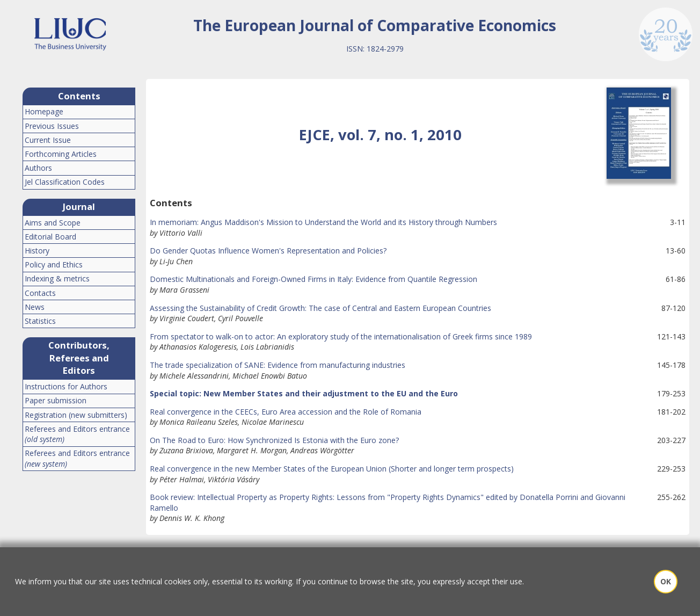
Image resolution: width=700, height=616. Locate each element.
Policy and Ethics (54, 264)
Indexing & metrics (57, 278)
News (35, 307)
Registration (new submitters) (76, 415)
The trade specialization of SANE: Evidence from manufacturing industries (278, 365)
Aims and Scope (53, 223)
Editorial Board (50, 237)
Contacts (40, 293)
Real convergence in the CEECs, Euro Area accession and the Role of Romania (286, 412)
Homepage (44, 111)
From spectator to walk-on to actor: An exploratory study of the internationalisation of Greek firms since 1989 (341, 336)
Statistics (40, 321)
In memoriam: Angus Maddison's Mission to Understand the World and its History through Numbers (323, 222)
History (37, 251)
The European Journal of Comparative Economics (375, 25)
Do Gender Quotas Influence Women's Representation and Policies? (268, 251)
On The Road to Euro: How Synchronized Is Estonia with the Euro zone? (274, 440)
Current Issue (48, 140)
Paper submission (56, 400)
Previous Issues (52, 126)
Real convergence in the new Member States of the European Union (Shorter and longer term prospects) (332, 469)
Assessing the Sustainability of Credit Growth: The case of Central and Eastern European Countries (320, 308)
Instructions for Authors (66, 386)
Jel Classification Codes (65, 182)
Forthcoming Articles (61, 154)
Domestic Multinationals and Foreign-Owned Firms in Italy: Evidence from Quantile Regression (313, 279)
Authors (38, 168)
